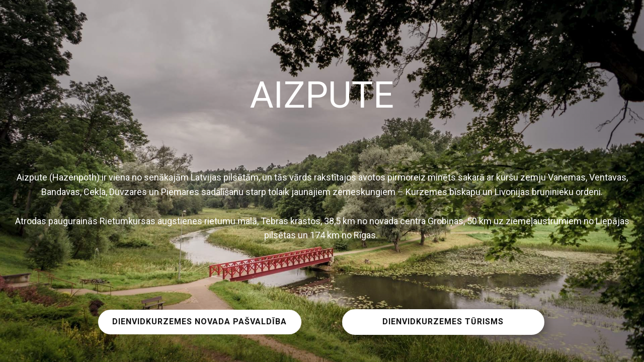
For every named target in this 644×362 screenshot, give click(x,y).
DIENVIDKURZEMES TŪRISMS (443, 322)
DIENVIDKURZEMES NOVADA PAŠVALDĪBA (199, 322)
